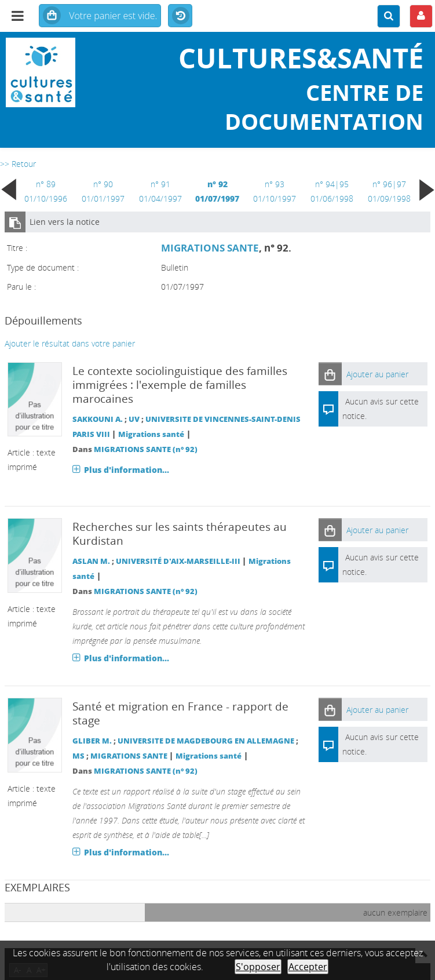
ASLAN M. (91, 561)
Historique (180, 16)
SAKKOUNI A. (98, 419)
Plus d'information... (127, 470)
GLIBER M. (92, 741)
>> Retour (18, 164)
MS (78, 756)
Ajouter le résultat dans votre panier (70, 343)
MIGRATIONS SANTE (210, 248)
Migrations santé (151, 434)
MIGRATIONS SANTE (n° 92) (146, 449)
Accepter (308, 967)
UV (134, 419)
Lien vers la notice (65, 222)
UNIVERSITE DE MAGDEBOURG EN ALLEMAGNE (206, 741)
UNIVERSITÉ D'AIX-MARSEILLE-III (178, 561)
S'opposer (258, 967)
